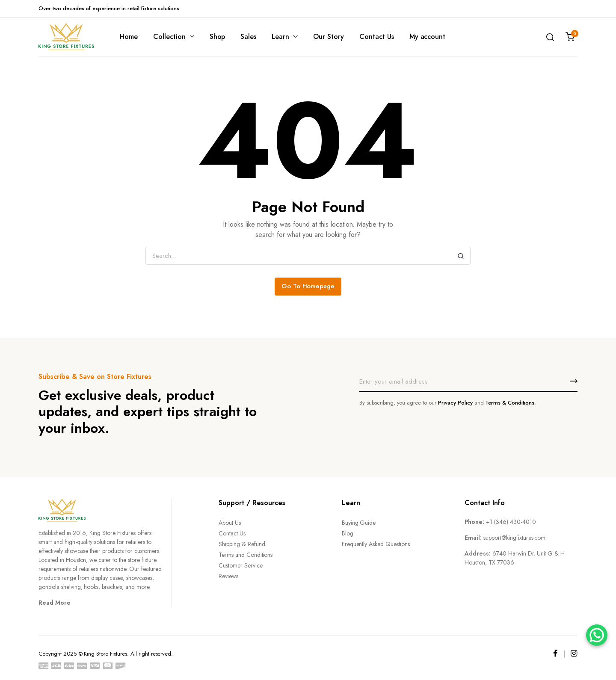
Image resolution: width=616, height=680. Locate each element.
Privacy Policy (455, 403)
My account (428, 37)
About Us (230, 523)
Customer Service (241, 565)
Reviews (228, 576)
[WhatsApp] (597, 635)
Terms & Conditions (509, 403)
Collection (169, 37)
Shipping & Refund (242, 544)
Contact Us (377, 37)
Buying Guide (359, 523)
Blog (348, 533)
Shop (218, 37)
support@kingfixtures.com (514, 538)
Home (129, 37)
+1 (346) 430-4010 (511, 522)
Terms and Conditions (246, 555)
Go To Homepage (308, 286)
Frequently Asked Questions (376, 544)
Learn (280, 37)
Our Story (329, 37)
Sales (248, 37)
